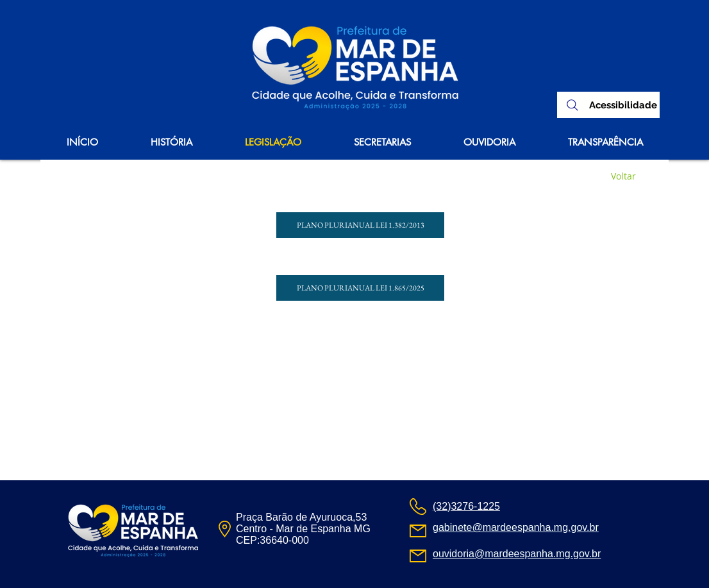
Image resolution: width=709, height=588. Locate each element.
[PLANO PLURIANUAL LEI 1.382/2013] (360, 225)
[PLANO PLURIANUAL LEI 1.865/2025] (360, 288)
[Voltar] (623, 176)
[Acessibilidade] (623, 105)
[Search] (572, 105)
